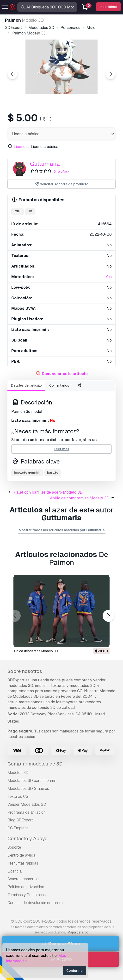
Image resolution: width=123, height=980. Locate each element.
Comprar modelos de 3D (35, 764)
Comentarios (59, 385)
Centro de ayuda (21, 855)
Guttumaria (45, 164)
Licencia (15, 871)
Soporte (14, 847)
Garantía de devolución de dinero (35, 903)
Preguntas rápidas (23, 863)
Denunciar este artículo (65, 374)
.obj (18, 211)
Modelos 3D (18, 773)
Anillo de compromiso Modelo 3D (80, 498)
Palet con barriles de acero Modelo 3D (48, 492)
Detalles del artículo (26, 385)
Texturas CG (18, 796)
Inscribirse (108, 7)
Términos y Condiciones (27, 895)
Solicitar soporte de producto (62, 184)
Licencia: (22, 147)
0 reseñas (61, 171)
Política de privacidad (26, 887)
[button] (108, 616)
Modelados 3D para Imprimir (32, 781)
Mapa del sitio (78, 932)
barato (53, 473)
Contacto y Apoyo (28, 839)
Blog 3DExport (20, 820)
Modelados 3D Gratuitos (28, 789)
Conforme (74, 971)
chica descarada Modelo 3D (36, 651)
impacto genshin (27, 473)
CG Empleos (18, 828)
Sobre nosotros (25, 671)
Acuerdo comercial (23, 879)
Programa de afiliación (26, 812)
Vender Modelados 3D (27, 804)
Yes (109, 277)
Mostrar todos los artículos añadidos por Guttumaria (62, 530)
